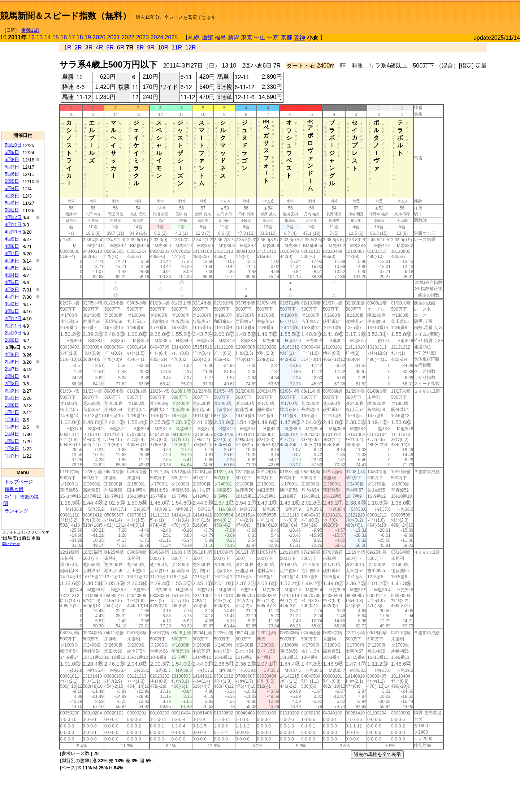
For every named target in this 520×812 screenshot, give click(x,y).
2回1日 (12, 398)
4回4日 (12, 275)
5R (110, 47)
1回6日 (12, 420)
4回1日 (12, 297)
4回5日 (12, 268)
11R (177, 47)
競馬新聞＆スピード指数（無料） (66, 16)
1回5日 (12, 427)
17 (72, 37)
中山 (260, 37)
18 (80, 37)
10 (3, 37)
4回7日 (12, 253)
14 (48, 37)
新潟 (234, 37)
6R (121, 47)
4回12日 (13, 217)
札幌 (194, 37)
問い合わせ (11, 544)
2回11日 (13, 326)
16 (64, 37)
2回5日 (12, 355)
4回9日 (12, 239)
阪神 (299, 38)
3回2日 (12, 304)
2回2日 (12, 391)
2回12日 (13, 318)
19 (88, 37)
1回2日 (12, 448)
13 (40, 37)
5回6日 (12, 174)
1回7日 (12, 412)
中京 (273, 37)
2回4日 (12, 376)
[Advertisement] (435, 13)
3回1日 (12, 311)
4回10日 (13, 232)
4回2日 (12, 290)
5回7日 (12, 167)
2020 (99, 37)
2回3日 (12, 383)
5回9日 (12, 152)
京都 (286, 37)
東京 (247, 37)
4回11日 (13, 224)
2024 (157, 37)
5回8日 (12, 159)
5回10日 (13, 145)
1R (68, 47)
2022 (128, 37)
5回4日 (12, 188)
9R (151, 47)
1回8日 (12, 405)
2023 (142, 37)
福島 (220, 37)
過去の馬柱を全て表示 (377, 754)
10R (163, 47)
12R (190, 47)
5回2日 (12, 203)
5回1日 (12, 210)
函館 (207, 37)
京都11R (30, 30)
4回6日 (12, 261)
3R (89, 47)
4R (99, 47)
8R (140, 47)
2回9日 (12, 340)
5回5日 (12, 181)
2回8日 (12, 362)
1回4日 (12, 434)
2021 (113, 37)
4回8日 (12, 246)
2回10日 (13, 333)
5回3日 (12, 196)
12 (31, 37)
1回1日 (12, 456)
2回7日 (12, 369)
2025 (172, 37)
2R (78, 47)
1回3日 (12, 441)
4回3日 (12, 282)
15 (56, 37)
